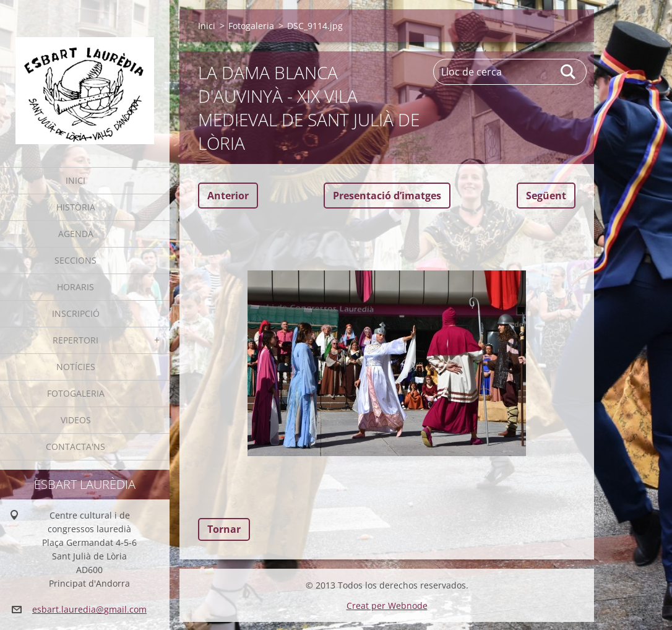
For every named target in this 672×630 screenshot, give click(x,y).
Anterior (228, 196)
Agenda (76, 234)
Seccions (75, 260)
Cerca (569, 72)
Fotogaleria (76, 393)
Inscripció (76, 313)
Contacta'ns (75, 447)
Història (76, 207)
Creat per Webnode (387, 606)
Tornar (224, 529)
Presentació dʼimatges (387, 196)
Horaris (75, 287)
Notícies (76, 367)
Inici (75, 180)
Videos (76, 420)
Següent (546, 196)
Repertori (75, 340)
